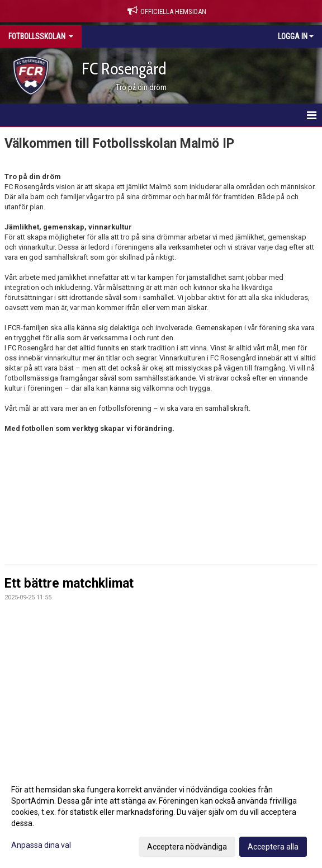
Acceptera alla (273, 847)
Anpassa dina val (41, 845)
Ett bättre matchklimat (69, 583)
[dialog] (161, 818)
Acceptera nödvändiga (187, 847)
